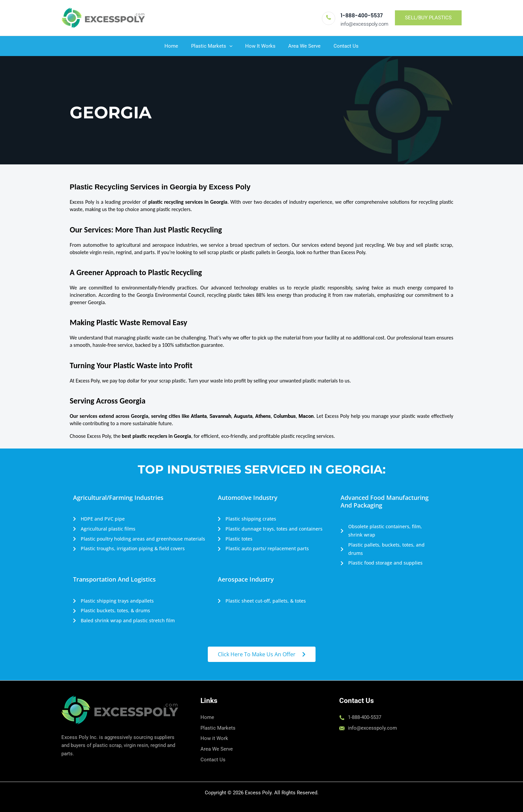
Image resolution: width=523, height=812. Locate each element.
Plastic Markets (214, 46)
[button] (428, 18)
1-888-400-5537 (362, 16)
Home (177, 46)
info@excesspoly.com (364, 24)
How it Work (214, 738)
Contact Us (340, 46)
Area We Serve (302, 46)
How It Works (260, 46)
